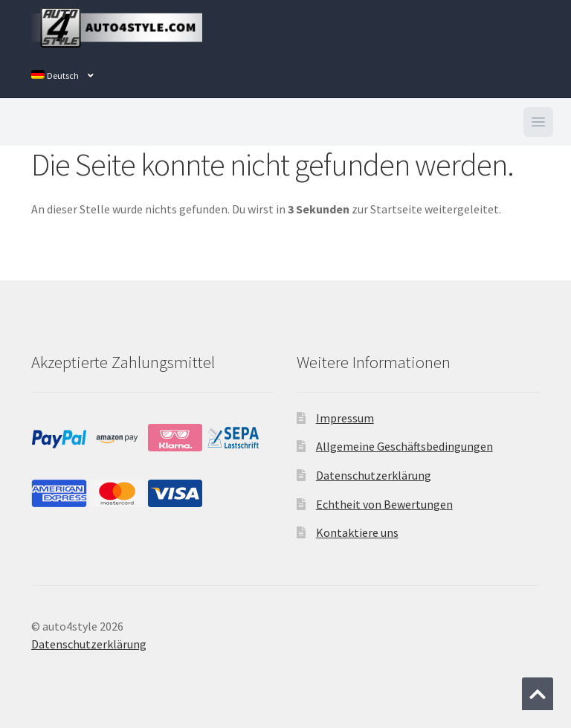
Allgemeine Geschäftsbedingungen (404, 446)
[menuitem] (63, 76)
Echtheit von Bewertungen (384, 504)
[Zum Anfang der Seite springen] (538, 694)
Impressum (345, 418)
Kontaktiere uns (357, 532)
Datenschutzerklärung (374, 475)
